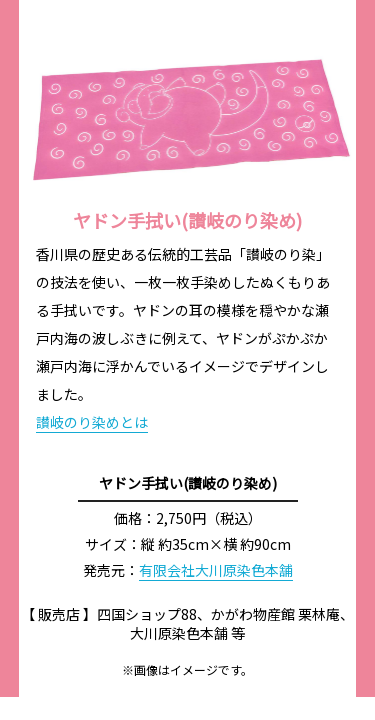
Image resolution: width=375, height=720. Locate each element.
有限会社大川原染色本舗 (216, 570)
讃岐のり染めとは (92, 422)
